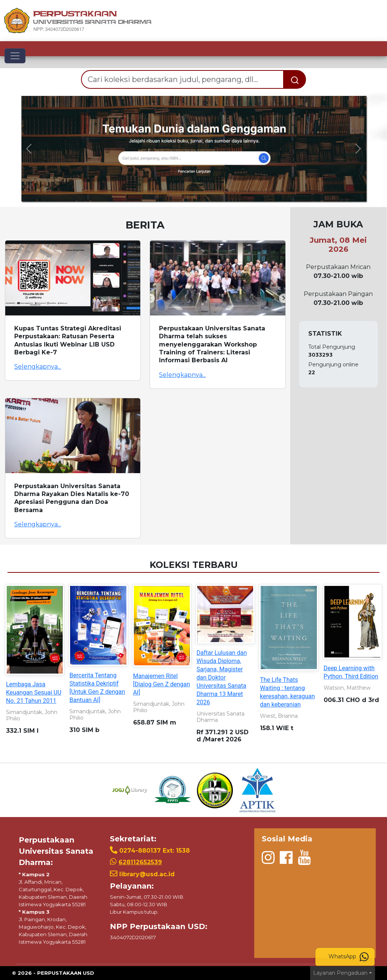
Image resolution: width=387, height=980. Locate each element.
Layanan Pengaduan (340, 973)
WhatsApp (349, 957)
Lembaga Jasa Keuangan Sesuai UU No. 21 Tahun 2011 (34, 692)
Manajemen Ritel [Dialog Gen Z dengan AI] (162, 684)
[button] (29, 149)
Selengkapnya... (38, 367)
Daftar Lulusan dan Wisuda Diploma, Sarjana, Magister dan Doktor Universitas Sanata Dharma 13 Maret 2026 (222, 677)
